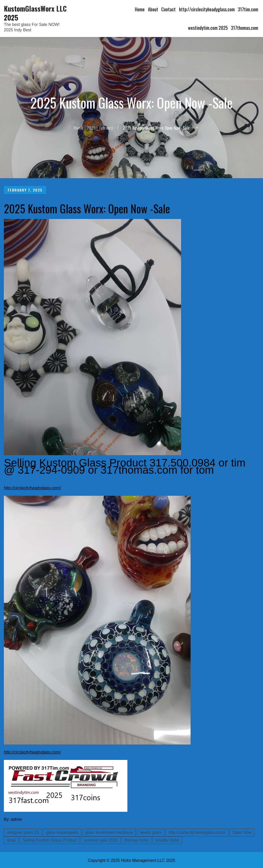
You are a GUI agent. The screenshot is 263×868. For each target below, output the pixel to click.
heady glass (151, 832)
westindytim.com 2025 (208, 28)
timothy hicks (167, 840)
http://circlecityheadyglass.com (207, 9)
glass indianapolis (62, 832)
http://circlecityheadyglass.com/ (32, 488)
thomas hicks (137, 840)
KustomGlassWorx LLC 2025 (35, 13)
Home (140, 9)
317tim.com (248, 9)
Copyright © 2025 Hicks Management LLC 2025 (131, 860)
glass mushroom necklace (109, 832)
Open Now (242, 832)
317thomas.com (245, 28)
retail (11, 840)
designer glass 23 (23, 832)
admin (17, 819)
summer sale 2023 (101, 840)
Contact (168, 9)
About (153, 9)
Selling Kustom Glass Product (50, 840)
